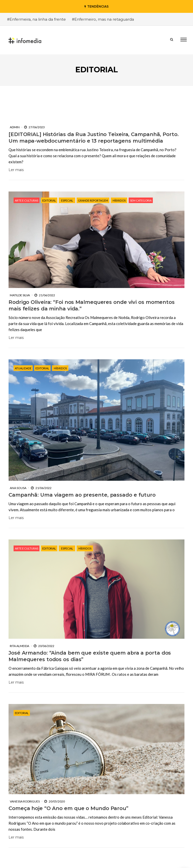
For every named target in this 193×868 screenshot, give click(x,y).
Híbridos (119, 200)
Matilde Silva (20, 295)
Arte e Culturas (27, 200)
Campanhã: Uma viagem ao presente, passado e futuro (82, 495)
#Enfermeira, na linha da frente (36, 19)
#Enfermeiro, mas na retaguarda (103, 19)
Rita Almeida (19, 636)
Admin (15, 127)
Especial (67, 200)
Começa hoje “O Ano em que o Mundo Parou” (68, 798)
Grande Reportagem (93, 200)
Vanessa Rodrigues (25, 792)
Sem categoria (141, 200)
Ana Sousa (18, 488)
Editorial (49, 200)
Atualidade (23, 368)
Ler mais (16, 170)
